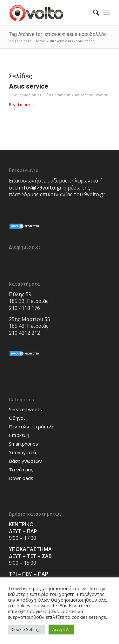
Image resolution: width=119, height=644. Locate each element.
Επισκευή (19, 435)
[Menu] (107, 13)
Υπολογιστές (23, 452)
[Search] (93, 13)
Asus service (29, 86)
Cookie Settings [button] (27, 629)
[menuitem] (93, 13)
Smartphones (23, 444)
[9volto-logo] (49, 13)
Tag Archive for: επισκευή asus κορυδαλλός (58, 34)
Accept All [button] (61, 629)
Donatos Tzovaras (94, 95)
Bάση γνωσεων (25, 461)
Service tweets (25, 409)
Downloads (21, 478)
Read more (23, 104)
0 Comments (60, 95)
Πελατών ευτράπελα (32, 426)
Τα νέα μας (21, 469)
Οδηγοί (17, 418)
